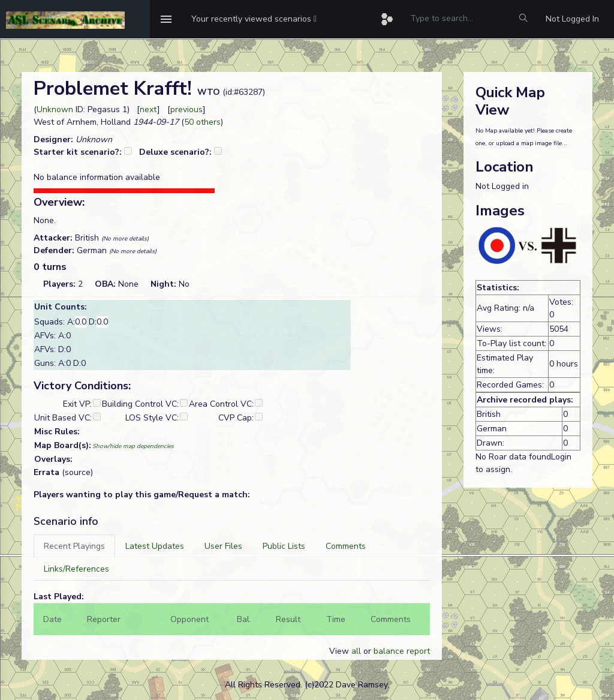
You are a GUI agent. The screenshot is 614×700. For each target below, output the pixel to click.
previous (186, 109)
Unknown (55, 109)
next (148, 109)
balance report (402, 651)
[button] (254, 19)
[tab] (74, 546)
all (356, 651)
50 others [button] (202, 122)
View (340, 651)
